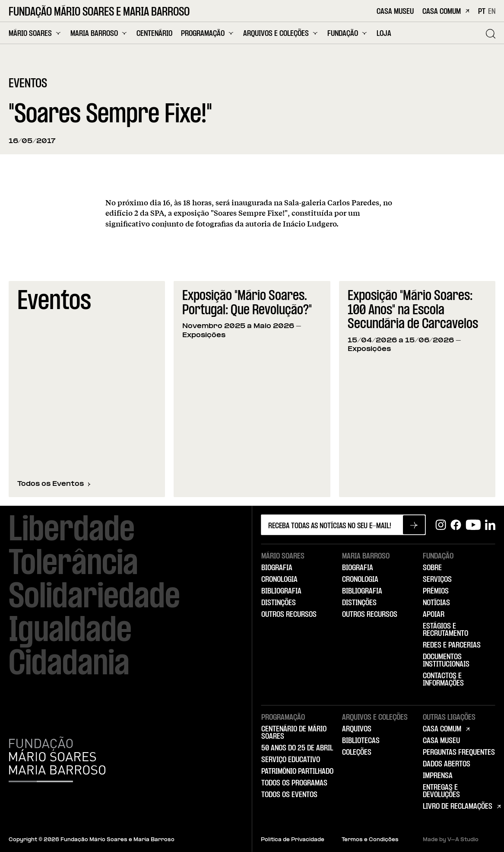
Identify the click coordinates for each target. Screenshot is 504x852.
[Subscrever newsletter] (414, 525)
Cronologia (279, 580)
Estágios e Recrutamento (445, 630)
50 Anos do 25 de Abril (297, 748)
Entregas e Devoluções (441, 791)
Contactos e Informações (443, 680)
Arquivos (357, 729)
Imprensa (438, 776)
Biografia (277, 568)
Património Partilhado (297, 772)
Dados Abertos (447, 764)
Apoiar (434, 615)
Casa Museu (395, 12)
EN (492, 12)
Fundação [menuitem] (348, 34)
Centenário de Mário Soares (294, 733)
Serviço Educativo (291, 760)
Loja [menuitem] (384, 34)
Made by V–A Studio (451, 840)
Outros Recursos (289, 615)
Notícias (436, 603)
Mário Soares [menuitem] (35, 34)
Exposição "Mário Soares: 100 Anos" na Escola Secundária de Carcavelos (413, 310)
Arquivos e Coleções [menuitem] (281, 34)
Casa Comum (446, 12)
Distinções (279, 603)
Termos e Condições (370, 840)
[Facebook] (456, 525)
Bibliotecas (361, 741)
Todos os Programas (294, 783)
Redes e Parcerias (452, 645)
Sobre (432, 568)
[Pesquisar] (491, 34)
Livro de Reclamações (458, 807)
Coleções (357, 753)
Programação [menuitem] (208, 34)
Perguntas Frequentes (459, 753)
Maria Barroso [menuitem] (99, 34)
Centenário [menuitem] (154, 34)
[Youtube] (473, 525)
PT (482, 12)
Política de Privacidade (293, 840)
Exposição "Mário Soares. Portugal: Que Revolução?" (247, 303)
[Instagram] (441, 525)
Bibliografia (281, 591)
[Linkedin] (490, 525)
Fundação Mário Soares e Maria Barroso (99, 13)
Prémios (436, 591)
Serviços (437, 580)
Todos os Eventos (54, 484)
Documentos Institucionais (446, 661)
